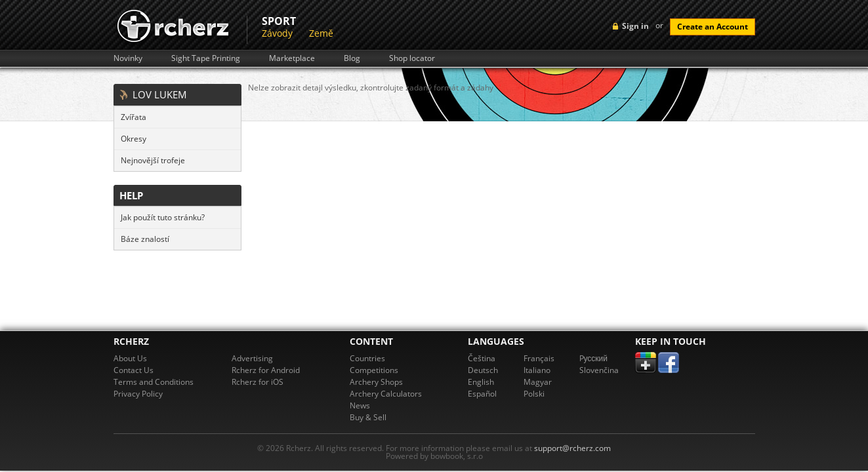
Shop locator (412, 58)
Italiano (537, 370)
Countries (367, 358)
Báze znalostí (145, 239)
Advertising (252, 358)
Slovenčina (599, 370)
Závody (277, 33)
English (481, 382)
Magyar (538, 382)
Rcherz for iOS (258, 382)
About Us (130, 358)
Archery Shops (376, 382)
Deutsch (483, 370)
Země (321, 33)
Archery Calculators (386, 394)
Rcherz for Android (266, 370)
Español (482, 394)
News (360, 405)
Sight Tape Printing (206, 58)
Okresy (134, 139)
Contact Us (134, 370)
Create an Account (713, 27)
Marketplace (292, 58)
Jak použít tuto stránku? (163, 217)
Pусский (594, 358)
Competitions (374, 370)
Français (539, 358)
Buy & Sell (368, 417)
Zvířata (134, 117)
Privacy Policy (138, 394)
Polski (534, 394)
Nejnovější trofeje (153, 160)
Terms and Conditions (154, 382)
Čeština (482, 358)
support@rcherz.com (572, 448)
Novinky (128, 58)
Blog (352, 58)
